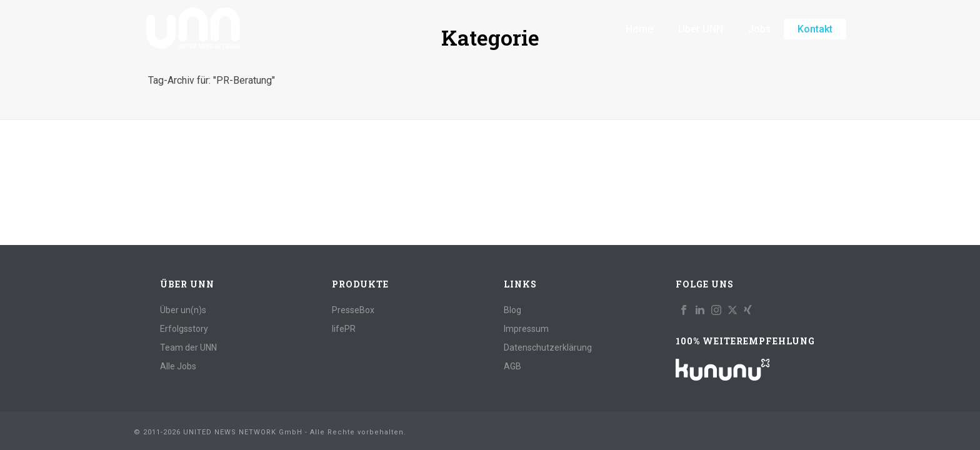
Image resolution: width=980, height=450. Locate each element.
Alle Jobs (178, 366)
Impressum (526, 329)
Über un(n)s (183, 310)
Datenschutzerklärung (548, 347)
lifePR (344, 329)
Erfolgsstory (184, 329)
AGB (512, 366)
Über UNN (701, 29)
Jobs (760, 29)
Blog (512, 310)
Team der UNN (188, 347)
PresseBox (353, 310)
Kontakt (815, 29)
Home (639, 29)
